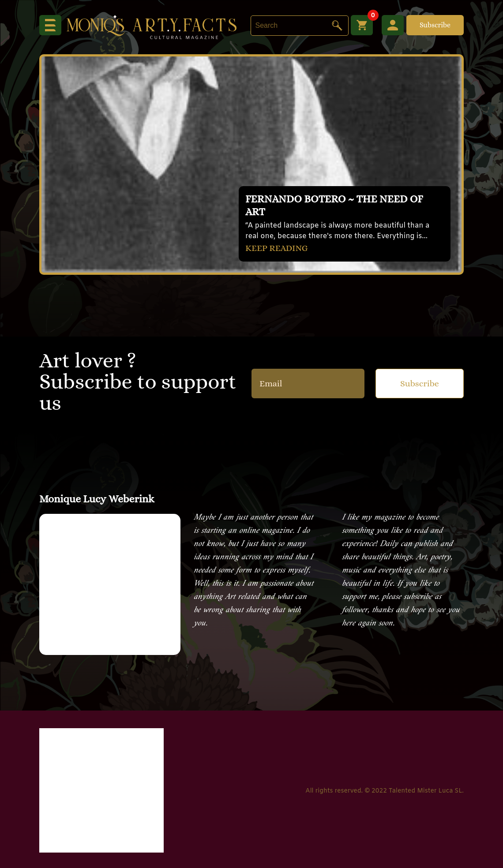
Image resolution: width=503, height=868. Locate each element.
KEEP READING (277, 248)
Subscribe (435, 25)
